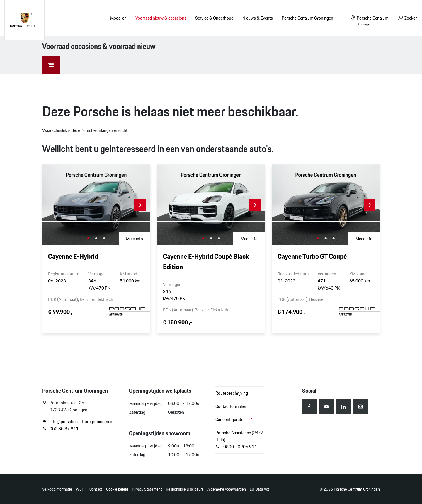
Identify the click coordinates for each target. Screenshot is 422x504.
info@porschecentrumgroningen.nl (78, 422)
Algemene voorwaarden (227, 489)
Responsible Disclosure (185, 489)
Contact (96, 489)
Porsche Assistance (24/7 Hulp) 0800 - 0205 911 (239, 440)
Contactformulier (231, 406)
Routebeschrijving (232, 393)
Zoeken (407, 18)
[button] (140, 205)
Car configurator (234, 419)
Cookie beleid (117, 489)
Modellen (118, 18)
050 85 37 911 (60, 429)
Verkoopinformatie (57, 489)
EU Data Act (260, 489)
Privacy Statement (147, 489)
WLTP (81, 489)
